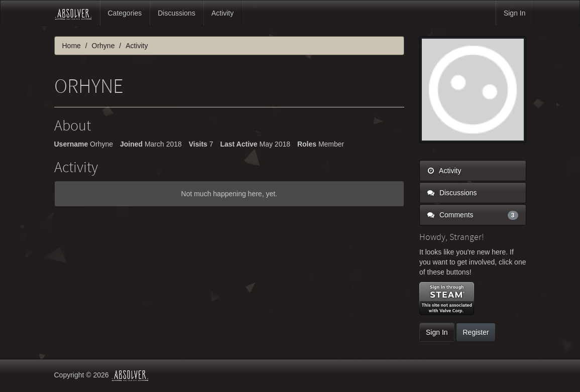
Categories (125, 13)
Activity (222, 13)
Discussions (177, 13)
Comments (473, 215)
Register (476, 332)
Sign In (515, 13)
